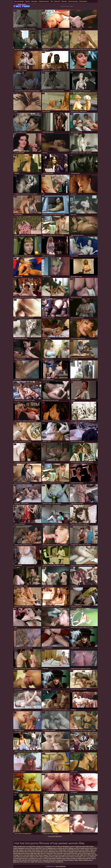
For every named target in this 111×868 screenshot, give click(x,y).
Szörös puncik (63, 848)
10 (59, 837)
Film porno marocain (56, 860)
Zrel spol (33, 852)
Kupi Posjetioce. (61, 866)
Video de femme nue (21, 847)
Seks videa (67, 850)
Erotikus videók (76, 858)
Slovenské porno (19, 853)
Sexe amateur (69, 860)
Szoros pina (68, 853)
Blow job (64, 1)
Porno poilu (87, 853)
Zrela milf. (57, 1)
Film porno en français (42, 862)
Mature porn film (23, 857)
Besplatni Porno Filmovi (54, 847)
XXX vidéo (80, 855)
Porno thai (23, 855)
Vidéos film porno (42, 852)
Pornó (43, 850)
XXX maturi (50, 850)
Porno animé (53, 855)
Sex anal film (87, 858)
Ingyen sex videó (25, 850)
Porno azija (29, 853)
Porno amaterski (19, 1)
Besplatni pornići (69, 847)
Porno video (58, 850)
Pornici (45, 848)
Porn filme (88, 855)
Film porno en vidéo (27, 862)
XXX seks (79, 852)
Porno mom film (76, 857)
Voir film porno (77, 853)
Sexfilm (59, 858)
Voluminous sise (73, 1)
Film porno (66, 857)
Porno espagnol (69, 852)
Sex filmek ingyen (42, 855)
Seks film (39, 848)
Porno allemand (56, 857)
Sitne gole (34, 1)
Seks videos (79, 860)
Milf (52, 1)
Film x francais (44, 860)
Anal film (60, 853)
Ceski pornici (36, 850)
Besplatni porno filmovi (27, 848)
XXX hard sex (83, 1)
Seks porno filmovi (89, 852)
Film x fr (42, 858)
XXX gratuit (31, 855)
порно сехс (86, 857)
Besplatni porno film (56, 852)
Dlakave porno (73, 848)
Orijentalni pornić (44, 1)
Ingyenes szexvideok (82, 847)
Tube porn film (51, 853)
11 (61, 837)
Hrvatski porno (84, 848)
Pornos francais (33, 860)
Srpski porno (40, 847)
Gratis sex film (34, 857)
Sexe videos (66, 858)
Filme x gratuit (45, 857)
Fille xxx (74, 850)
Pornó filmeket (50, 858)
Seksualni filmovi (40, 853)
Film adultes (23, 860)
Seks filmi (32, 847)
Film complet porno (32, 858)
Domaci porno (24, 852)
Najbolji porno (52, 848)
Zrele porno (22, 5)
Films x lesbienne (57, 862)
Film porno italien (83, 850)
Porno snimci (71, 855)
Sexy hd (27, 1)
